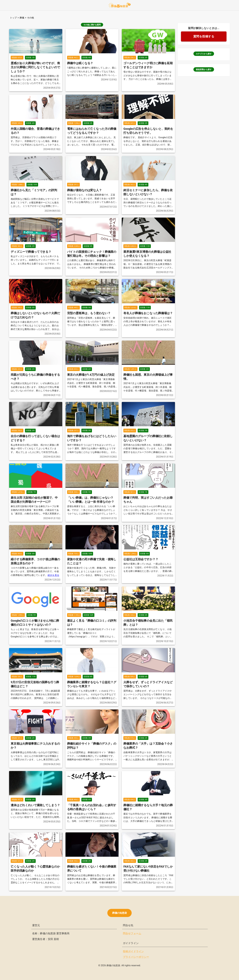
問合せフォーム (132, 933)
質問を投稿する (204, 36)
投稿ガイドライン (133, 951)
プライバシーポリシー (136, 957)
